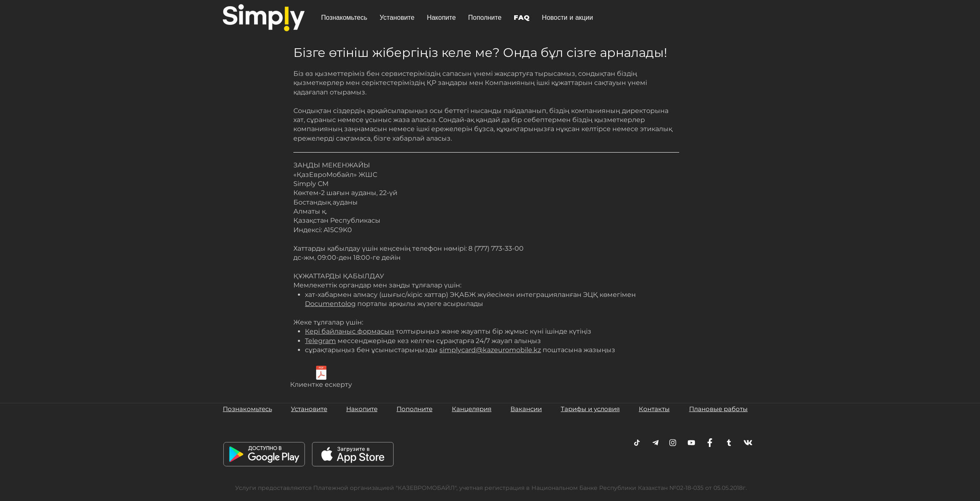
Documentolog (330, 304)
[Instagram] (673, 443)
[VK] (748, 443)
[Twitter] (729, 443)
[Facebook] (710, 443)
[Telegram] (637, 443)
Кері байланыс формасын (349, 331)
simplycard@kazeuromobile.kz (490, 350)
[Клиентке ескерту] (321, 379)
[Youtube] (691, 443)
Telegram (320, 341)
